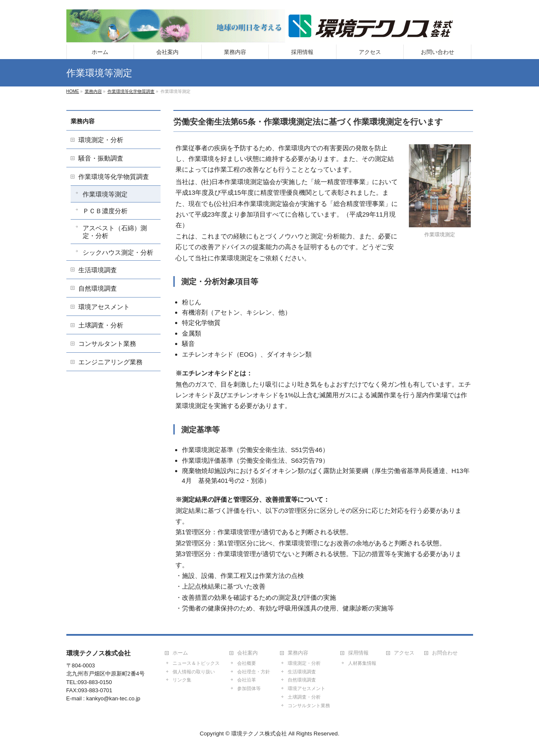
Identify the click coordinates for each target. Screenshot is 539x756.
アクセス (404, 653)
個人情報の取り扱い (194, 672)
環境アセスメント (104, 307)
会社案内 (247, 653)
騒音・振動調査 (101, 158)
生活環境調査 (98, 270)
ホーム (180, 653)
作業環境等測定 (105, 194)
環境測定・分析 (101, 140)
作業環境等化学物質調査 (114, 177)
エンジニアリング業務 (110, 362)
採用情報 (358, 653)
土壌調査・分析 (101, 325)
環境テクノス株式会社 (259, 734)
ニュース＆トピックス (196, 663)
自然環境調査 (98, 288)
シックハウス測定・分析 (118, 252)
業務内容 (83, 121)
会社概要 (247, 663)
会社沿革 (247, 680)
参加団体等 (249, 688)
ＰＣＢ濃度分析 (105, 211)
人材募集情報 (362, 663)
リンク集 (182, 680)
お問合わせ (445, 653)
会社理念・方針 (254, 672)
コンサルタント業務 (107, 344)
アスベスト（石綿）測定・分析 (115, 232)
